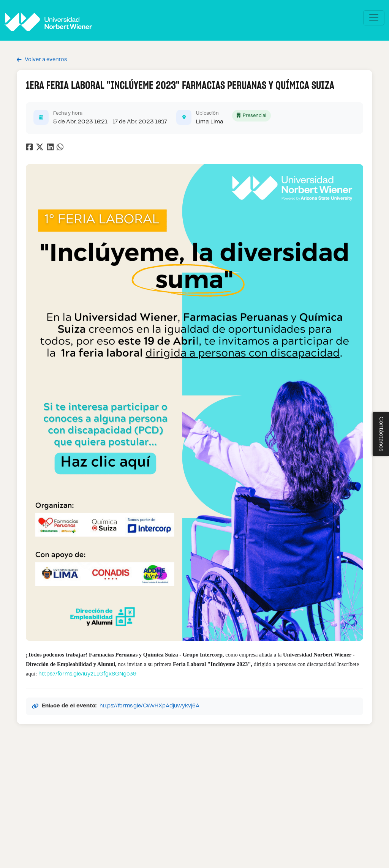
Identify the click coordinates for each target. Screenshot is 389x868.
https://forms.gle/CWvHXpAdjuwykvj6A (149, 706)
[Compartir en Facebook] (30, 149)
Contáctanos (381, 434)
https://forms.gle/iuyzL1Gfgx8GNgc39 (87, 674)
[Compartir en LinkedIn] (52, 149)
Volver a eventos (42, 60)
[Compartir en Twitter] (41, 149)
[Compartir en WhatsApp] (61, 149)
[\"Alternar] (374, 18)
